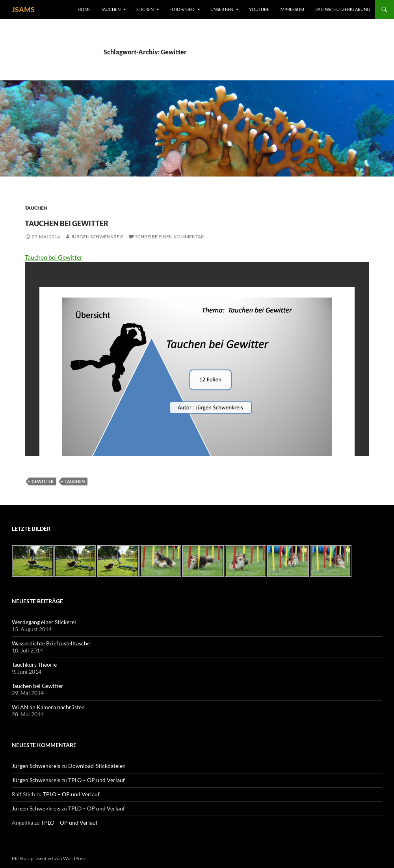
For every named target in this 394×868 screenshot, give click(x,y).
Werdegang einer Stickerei (44, 622)
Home (84, 9)
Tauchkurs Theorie (34, 664)
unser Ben (222, 9)
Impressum (292, 9)
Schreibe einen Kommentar (170, 237)
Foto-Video (182, 9)
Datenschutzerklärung (342, 9)
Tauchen (111, 9)
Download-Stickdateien (97, 766)
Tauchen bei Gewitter (100, 221)
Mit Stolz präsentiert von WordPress (49, 858)
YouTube (259, 9)
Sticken (145, 9)
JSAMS (23, 9)
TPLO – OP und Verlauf (97, 780)
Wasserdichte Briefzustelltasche (51, 643)
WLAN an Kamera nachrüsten (48, 707)
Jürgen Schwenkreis (97, 237)
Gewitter (43, 481)
